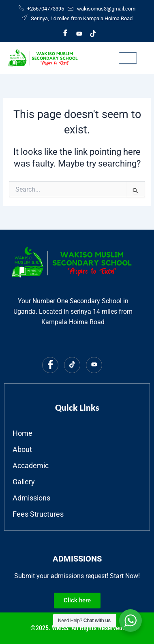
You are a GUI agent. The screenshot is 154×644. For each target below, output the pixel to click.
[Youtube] (79, 34)
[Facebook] (65, 34)
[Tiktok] (93, 34)
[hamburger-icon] (128, 58)
